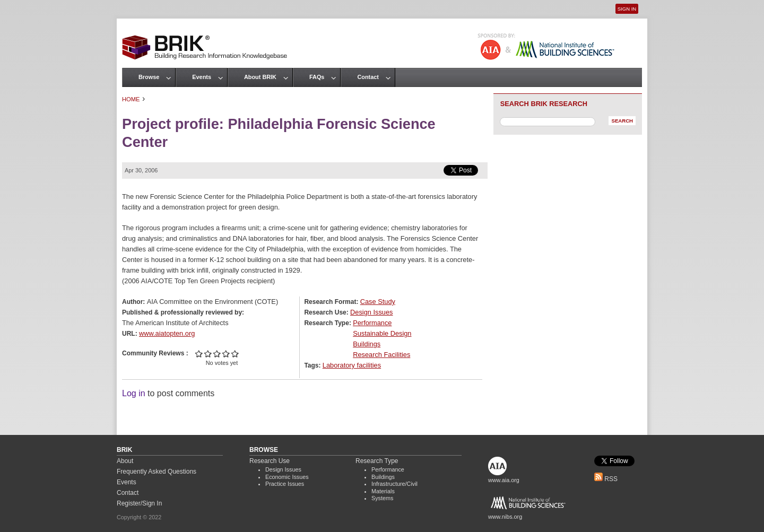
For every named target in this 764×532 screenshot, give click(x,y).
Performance (372, 323)
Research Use (270, 461)
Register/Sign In (139, 503)
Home (131, 99)
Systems (382, 498)
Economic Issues (287, 477)
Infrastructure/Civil (394, 484)
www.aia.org (504, 480)
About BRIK (260, 77)
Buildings (367, 344)
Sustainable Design (382, 333)
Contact (368, 77)
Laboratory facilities (352, 365)
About (125, 461)
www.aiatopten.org (167, 333)
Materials (383, 491)
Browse (149, 77)
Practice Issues (285, 484)
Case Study (378, 302)
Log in (134, 393)
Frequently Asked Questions (157, 472)
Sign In (627, 9)
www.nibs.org (505, 517)
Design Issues (371, 312)
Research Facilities (381, 355)
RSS (606, 479)
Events (202, 77)
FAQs (317, 77)
